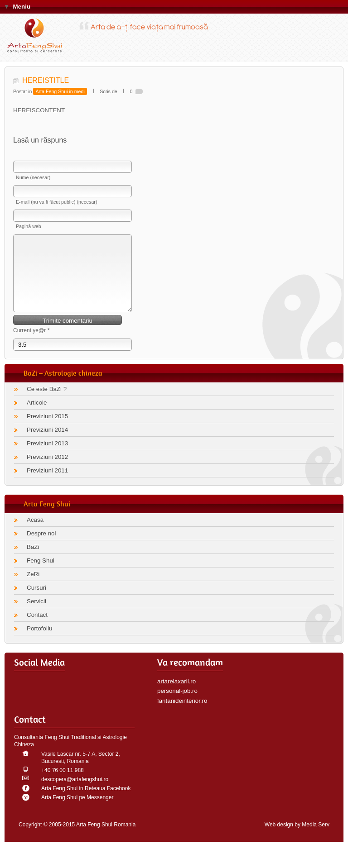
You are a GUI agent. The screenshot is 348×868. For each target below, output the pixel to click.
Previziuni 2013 (47, 457)
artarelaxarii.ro (176, 695)
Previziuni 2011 (47, 484)
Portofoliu (39, 642)
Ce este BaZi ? (47, 403)
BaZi (33, 560)
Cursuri (36, 601)
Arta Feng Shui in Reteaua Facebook (86, 802)
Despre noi (41, 547)
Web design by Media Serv (297, 838)
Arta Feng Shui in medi (60, 91)
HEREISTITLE (46, 80)
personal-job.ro (177, 704)
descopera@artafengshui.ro (75, 793)
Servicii (36, 615)
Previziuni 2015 (47, 430)
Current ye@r (31, 344)
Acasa (35, 533)
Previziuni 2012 (47, 470)
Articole (37, 416)
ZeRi (33, 588)
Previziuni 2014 (47, 443)
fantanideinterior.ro (182, 714)
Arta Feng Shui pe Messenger (77, 811)
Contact (37, 628)
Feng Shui (41, 574)
